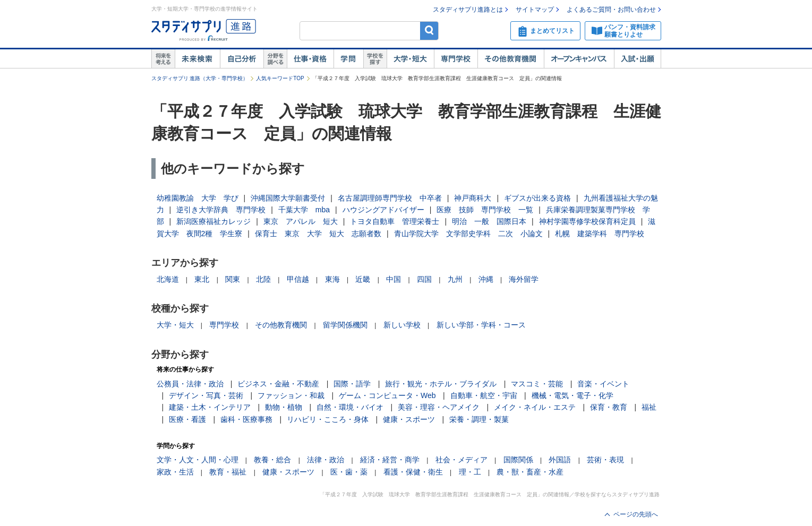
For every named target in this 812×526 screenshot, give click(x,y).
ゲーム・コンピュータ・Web (387, 395)
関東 (233, 279)
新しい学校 (402, 325)
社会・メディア (461, 460)
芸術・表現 (605, 460)
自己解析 (242, 59)
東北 (202, 279)
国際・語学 (352, 384)
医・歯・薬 (349, 472)
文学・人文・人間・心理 (198, 460)
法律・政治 (326, 460)
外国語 (560, 460)
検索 (429, 31)
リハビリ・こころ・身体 (328, 419)
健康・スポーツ (409, 419)
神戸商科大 (473, 198)
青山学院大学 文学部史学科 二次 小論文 (468, 234)
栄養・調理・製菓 (479, 419)
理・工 (470, 472)
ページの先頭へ (636, 514)
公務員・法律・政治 (190, 384)
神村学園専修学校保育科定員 (587, 221)
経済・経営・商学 (390, 460)
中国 (394, 279)
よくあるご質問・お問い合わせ (611, 10)
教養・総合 (272, 460)
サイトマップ (535, 10)
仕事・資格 (310, 59)
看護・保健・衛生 (413, 472)
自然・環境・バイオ (350, 407)
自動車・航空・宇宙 (484, 395)
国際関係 (518, 460)
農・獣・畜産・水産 (530, 472)
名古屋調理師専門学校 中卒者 (390, 198)
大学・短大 (410, 59)
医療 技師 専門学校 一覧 (485, 210)
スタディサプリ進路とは (468, 10)
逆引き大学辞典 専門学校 (221, 210)
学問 (348, 59)
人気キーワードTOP (280, 78)
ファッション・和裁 (291, 395)
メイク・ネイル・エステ (535, 407)
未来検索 (197, 59)
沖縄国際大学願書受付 (288, 198)
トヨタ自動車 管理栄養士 (395, 221)
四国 (424, 279)
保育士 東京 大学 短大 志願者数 (318, 234)
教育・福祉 (228, 472)
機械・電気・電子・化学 (572, 395)
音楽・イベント (603, 384)
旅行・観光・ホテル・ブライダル (441, 384)
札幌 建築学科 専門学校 (600, 234)
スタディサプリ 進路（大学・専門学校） (200, 78)
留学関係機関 (345, 325)
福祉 (649, 407)
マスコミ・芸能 (537, 384)
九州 (455, 279)
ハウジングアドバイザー (383, 210)
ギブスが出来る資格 (537, 198)
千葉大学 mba (304, 210)
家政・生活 (175, 472)
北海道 (168, 279)
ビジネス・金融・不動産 (278, 384)
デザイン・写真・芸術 (206, 395)
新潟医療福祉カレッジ (213, 221)
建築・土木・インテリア (210, 407)
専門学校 (456, 59)
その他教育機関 (511, 59)
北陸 (263, 279)
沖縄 (486, 279)
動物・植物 (284, 407)
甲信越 (298, 279)
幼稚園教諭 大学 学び (198, 198)
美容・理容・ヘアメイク (439, 407)
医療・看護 (187, 419)
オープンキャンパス (579, 59)
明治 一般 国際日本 (489, 221)
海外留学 (524, 279)
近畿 (363, 279)
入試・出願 (638, 59)
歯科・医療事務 (246, 419)
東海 (332, 279)
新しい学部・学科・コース (481, 325)
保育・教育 (609, 407)
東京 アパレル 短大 (301, 221)
